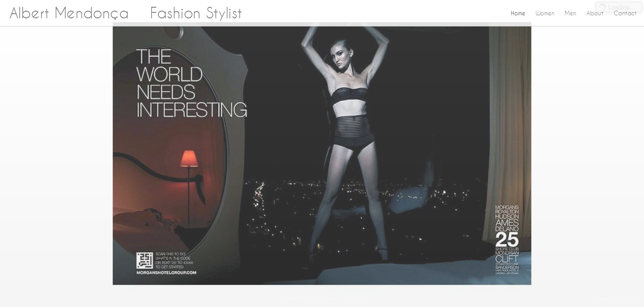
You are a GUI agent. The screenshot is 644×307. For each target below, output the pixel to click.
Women (545, 13)
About (595, 13)
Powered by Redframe (615, 298)
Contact (625, 13)
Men (570, 13)
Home (518, 13)
